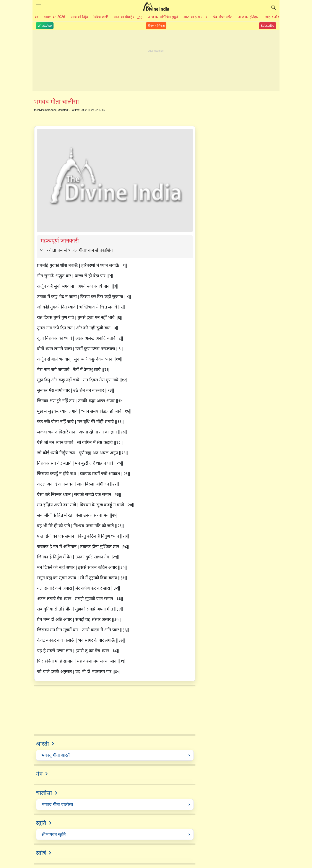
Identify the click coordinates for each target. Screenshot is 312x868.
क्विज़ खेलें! (101, 17)
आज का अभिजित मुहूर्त (163, 17)
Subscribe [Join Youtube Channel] (268, 26)
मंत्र (39, 774)
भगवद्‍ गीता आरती (56, 755)
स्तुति (41, 823)
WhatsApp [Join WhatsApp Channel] (45, 26)
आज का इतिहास (249, 17)
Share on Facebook (37, 117)
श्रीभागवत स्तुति (54, 834)
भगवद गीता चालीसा (57, 804)
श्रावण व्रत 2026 (54, 17)
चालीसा (44, 793)
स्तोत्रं (41, 853)
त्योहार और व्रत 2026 (279, 17)
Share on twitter (47, 117)
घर (36, 17)
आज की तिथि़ (79, 17)
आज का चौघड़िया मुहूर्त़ (128, 17)
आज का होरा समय (195, 17)
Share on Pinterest (57, 117)
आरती (42, 744)
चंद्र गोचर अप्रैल (223, 17)
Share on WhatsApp (67, 117)
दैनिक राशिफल (156, 26)
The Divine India (156, 6)
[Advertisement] (156, 60)
